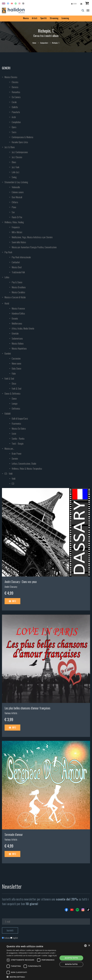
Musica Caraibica (18, 292)
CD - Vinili (8, 474)
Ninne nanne (16, 363)
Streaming (54, 18)
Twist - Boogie (18, 444)
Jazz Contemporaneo (20, 152)
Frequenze (16, 227)
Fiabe (14, 373)
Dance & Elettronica (12, 393)
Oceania (15, 318)
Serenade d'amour (14, 834)
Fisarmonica (16, 423)
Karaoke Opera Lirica (20, 142)
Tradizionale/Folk (18, 272)
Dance (14, 398)
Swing (14, 177)
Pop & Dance (17, 282)
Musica (26, 18)
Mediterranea (17, 323)
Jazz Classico (17, 157)
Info (12, 601)
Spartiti (44, 18)
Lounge (15, 403)
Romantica (16, 92)
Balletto (15, 107)
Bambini (8, 353)
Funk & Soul (9, 378)
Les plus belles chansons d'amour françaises (27, 708)
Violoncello (16, 187)
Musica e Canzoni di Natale (15, 297)
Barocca (15, 87)
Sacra (14, 132)
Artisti (35, 18)
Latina (7, 277)
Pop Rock (8, 252)
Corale (14, 102)
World (7, 303)
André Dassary (11, 587)
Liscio (14, 434)
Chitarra (15, 202)
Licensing (65, 18)
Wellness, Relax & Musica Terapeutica (27, 469)
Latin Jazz (16, 172)
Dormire (15, 459)
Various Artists (11, 713)
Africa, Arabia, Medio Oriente (23, 328)
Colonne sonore (18, 192)
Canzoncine (16, 358)
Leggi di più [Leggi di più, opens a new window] (52, 956)
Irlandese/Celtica (18, 313)
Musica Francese (18, 308)
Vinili (13, 479)
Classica (15, 82)
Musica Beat (17, 267)
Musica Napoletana (19, 348)
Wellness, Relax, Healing (14, 222)
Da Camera (16, 97)
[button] (32, 977)
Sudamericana (17, 338)
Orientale (15, 333)
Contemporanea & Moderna (22, 137)
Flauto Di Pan (17, 217)
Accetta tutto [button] (71, 958)
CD (13, 484)
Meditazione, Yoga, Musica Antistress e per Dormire (32, 237)
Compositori (44, 43)
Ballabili (7, 413)
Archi (14, 117)
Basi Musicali (17, 197)
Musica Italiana (18, 343)
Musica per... (9, 449)
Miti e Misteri (17, 232)
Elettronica (16, 408)
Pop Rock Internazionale (21, 257)
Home (34, 43)
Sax (13, 212)
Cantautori (16, 262)
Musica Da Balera (19, 429)
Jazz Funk (15, 167)
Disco (14, 383)
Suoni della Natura (19, 242)
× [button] (89, 946)
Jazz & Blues (10, 147)
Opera (14, 127)
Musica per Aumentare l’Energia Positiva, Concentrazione (34, 247)
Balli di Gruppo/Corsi (20, 418)
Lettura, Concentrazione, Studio (24, 464)
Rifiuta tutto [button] (71, 964)
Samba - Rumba (18, 439)
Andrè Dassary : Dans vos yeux (21, 582)
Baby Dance (16, 368)
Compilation (16, 122)
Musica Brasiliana (19, 287)
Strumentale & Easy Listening (16, 182)
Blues (14, 162)
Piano (14, 207)
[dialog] (46, 961)
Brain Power (17, 454)
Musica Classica (11, 77)
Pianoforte (16, 112)
